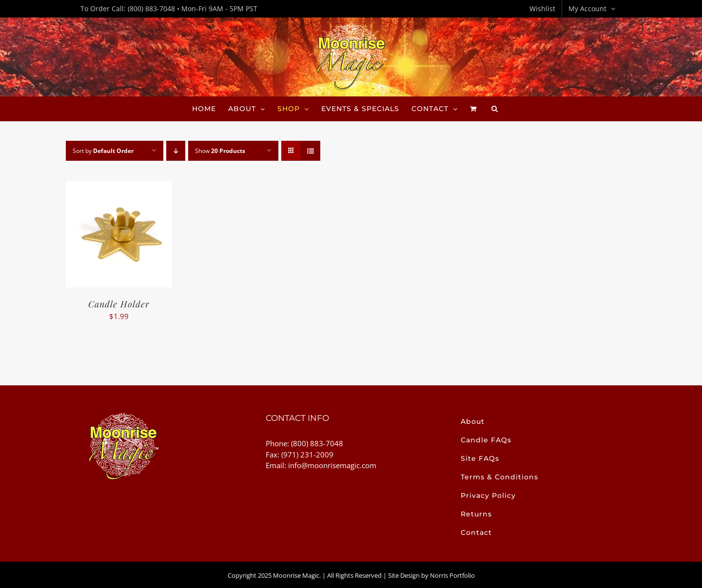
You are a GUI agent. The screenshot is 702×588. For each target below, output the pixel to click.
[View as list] (310, 151)
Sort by (103, 151)
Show (220, 151)
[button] (495, 109)
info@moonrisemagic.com (332, 465)
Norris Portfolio (452, 575)
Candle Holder (119, 304)
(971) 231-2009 (307, 455)
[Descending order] (176, 151)
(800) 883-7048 (151, 9)
